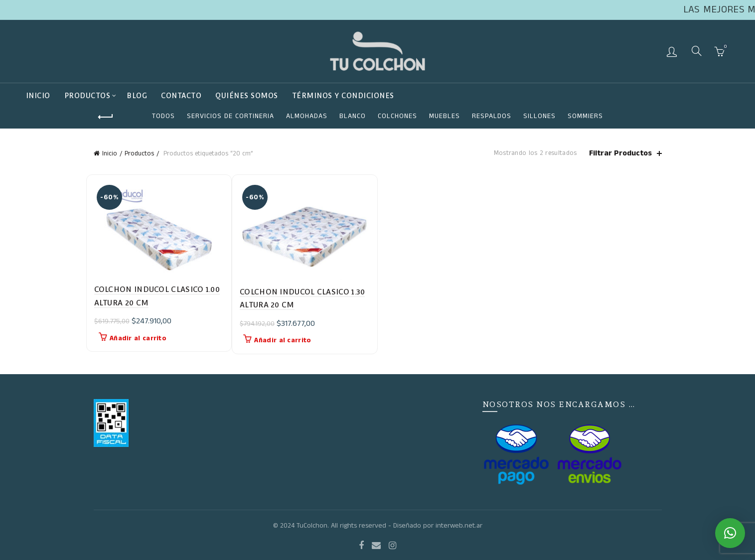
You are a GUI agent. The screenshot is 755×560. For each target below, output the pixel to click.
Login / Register (673, 51)
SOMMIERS (585, 116)
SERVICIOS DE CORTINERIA (230, 116)
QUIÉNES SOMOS (247, 96)
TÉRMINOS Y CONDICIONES (343, 96)
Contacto (181, 96)
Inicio (38, 96)
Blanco (353, 116)
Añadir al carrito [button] (138, 338)
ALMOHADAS (307, 116)
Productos (87, 96)
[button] (730, 533)
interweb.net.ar (459, 526)
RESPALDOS (492, 116)
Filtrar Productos (620, 153)
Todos (163, 116)
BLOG (137, 96)
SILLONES (539, 116)
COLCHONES (397, 116)
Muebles (445, 116)
